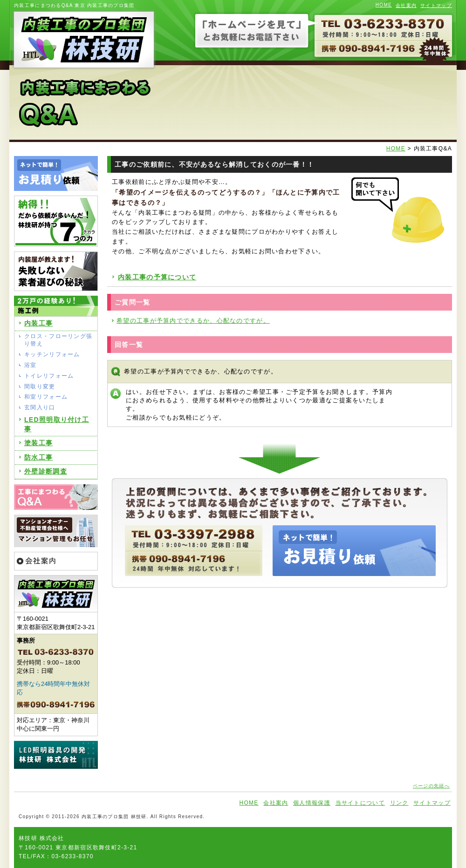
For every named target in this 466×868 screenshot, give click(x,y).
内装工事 (38, 323)
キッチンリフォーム (52, 354)
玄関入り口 (40, 407)
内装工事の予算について (157, 277)
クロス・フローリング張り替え (58, 340)
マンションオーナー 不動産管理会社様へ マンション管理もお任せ (56, 531)
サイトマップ (436, 5)
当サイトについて (360, 803)
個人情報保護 (312, 803)
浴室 (31, 365)
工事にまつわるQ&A (56, 497)
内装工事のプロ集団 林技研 (83, 40)
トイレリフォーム (49, 376)
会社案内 (406, 5)
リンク (399, 803)
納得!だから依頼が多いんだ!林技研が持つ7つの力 (56, 221)
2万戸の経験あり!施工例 (56, 306)
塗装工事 (38, 443)
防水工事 (38, 457)
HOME (384, 5)
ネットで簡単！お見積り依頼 (56, 173)
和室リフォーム (46, 397)
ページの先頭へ (431, 786)
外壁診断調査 (46, 471)
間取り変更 (40, 387)
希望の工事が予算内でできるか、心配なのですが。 (193, 321)
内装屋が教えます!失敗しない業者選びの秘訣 (56, 271)
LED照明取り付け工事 (57, 424)
